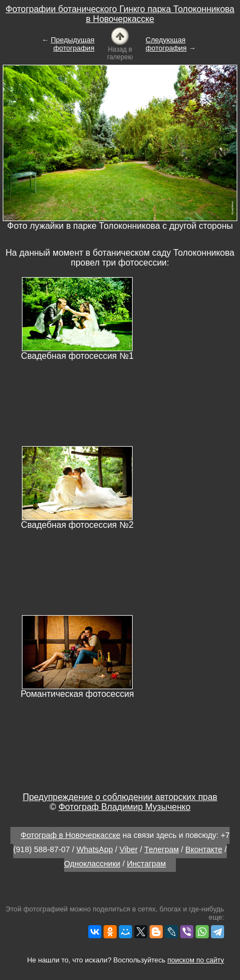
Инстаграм (147, 864)
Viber (128, 849)
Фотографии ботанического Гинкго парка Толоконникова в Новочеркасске (120, 14)
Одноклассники (92, 864)
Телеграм (161, 849)
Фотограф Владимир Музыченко (125, 807)
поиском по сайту (196, 960)
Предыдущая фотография (73, 44)
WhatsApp (95, 849)
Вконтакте (204, 849)
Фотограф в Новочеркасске (70, 835)
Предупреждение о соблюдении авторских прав (120, 797)
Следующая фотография (166, 44)
